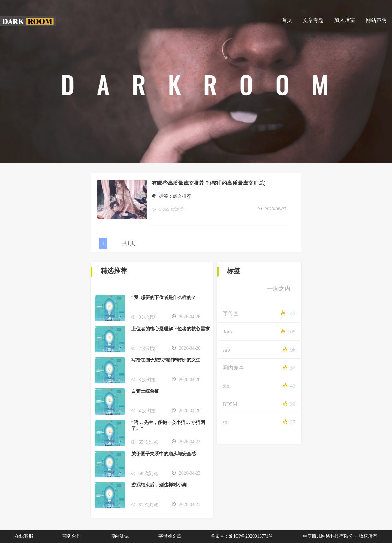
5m (226, 386)
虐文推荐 (182, 196)
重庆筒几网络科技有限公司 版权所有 (340, 536)
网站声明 (376, 20)
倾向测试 (120, 536)
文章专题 (313, 20)
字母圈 (231, 314)
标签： (162, 196)
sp (225, 422)
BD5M (230, 404)
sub (226, 350)
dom (227, 332)
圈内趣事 (233, 368)
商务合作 (72, 536)
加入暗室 (345, 20)
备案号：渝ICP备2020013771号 (242, 536)
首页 (287, 20)
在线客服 (24, 536)
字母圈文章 (170, 536)
